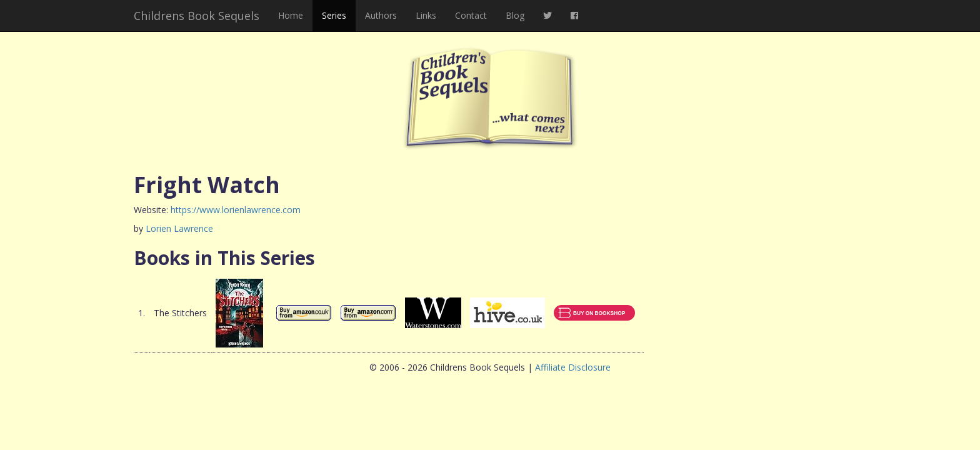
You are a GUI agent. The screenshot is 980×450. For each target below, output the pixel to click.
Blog (515, 15)
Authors (381, 15)
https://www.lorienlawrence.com (236, 210)
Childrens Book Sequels (197, 16)
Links (426, 15)
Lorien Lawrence (179, 228)
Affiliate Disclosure (573, 367)
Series (334, 15)
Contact (471, 15)
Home (291, 15)
